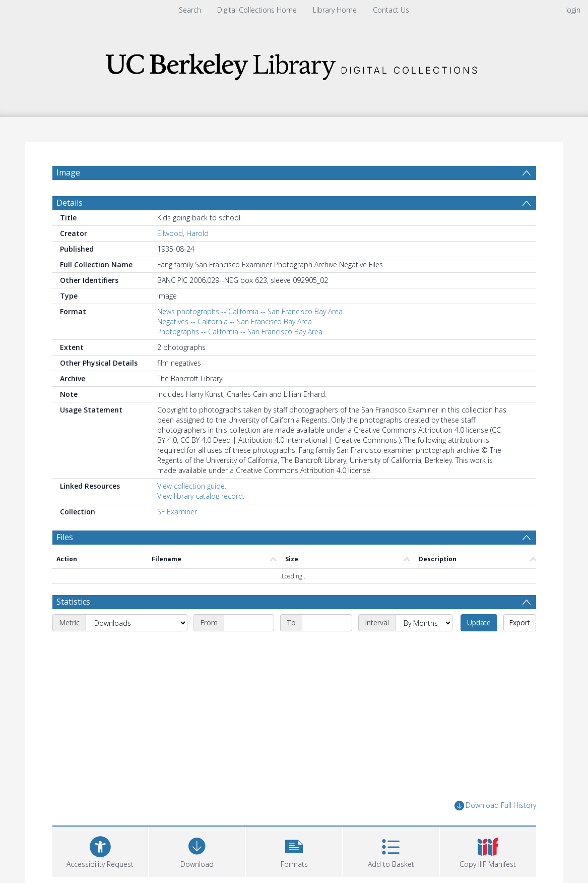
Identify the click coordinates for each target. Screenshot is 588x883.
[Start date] (249, 623)
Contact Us (391, 10)
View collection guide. (192, 486)
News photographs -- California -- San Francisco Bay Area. (251, 311)
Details (70, 203)
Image (68, 172)
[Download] (197, 850)
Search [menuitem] (190, 10)
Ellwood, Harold (183, 233)
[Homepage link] (294, 64)
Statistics (73, 602)
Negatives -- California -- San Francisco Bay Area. (235, 321)
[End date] (327, 623)
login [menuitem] (573, 10)
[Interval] (424, 623)
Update (479, 623)
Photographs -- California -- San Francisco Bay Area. (241, 332)
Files (65, 537)
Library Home (335, 10)
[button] (294, 850)
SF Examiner (177, 512)
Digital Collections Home (257, 10)
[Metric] (137, 623)
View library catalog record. (201, 496)
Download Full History (495, 806)
